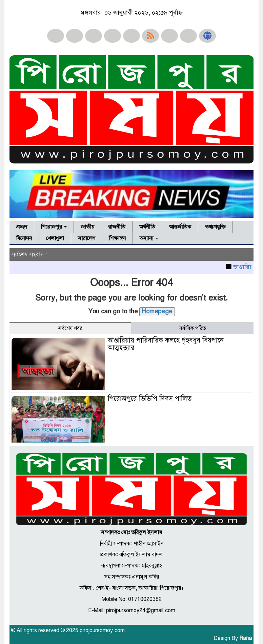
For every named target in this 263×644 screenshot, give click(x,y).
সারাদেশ (87, 238)
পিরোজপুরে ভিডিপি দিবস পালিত (150, 399)
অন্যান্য (149, 238)
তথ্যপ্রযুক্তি (215, 227)
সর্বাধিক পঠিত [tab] (193, 328)
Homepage (157, 311)
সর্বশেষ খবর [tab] (70, 328)
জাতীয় (87, 227)
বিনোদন (24, 238)
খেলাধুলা (55, 238)
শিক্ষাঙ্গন (117, 238)
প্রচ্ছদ (22, 227)
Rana (246, 638)
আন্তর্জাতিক (180, 227)
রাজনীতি (117, 227)
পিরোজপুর (54, 227)
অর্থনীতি (147, 227)
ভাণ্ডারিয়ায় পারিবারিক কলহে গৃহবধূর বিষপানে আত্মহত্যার (166, 344)
